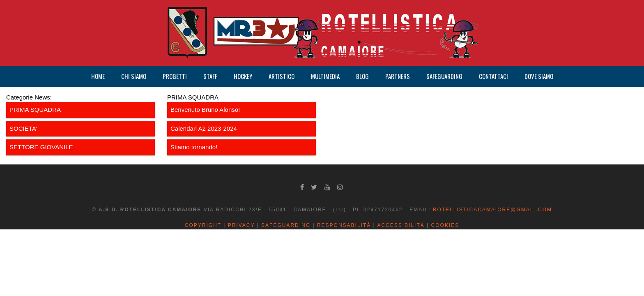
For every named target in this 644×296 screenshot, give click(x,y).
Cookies (445, 225)
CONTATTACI (493, 76)
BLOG (362, 76)
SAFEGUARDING (444, 76)
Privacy (241, 225)
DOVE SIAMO (539, 76)
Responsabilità (344, 225)
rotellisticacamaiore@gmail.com (492, 210)
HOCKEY (243, 76)
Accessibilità (401, 225)
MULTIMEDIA (325, 76)
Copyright (203, 225)
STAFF (210, 76)
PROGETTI (175, 76)
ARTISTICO (282, 76)
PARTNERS (398, 76)
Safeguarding (286, 225)
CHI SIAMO (134, 76)
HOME (98, 76)
